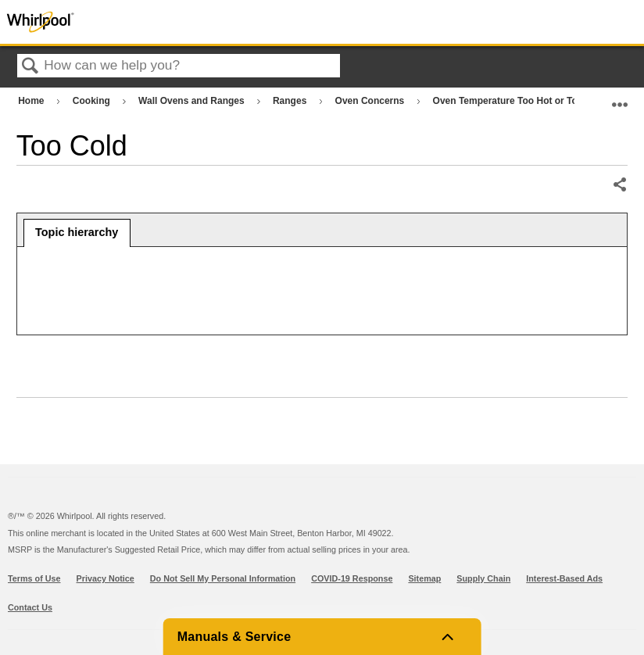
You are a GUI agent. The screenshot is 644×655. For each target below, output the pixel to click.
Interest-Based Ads (564, 578)
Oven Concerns (371, 101)
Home (32, 101)
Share (619, 185)
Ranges (291, 101)
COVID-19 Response (352, 578)
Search (30, 67)
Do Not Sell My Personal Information (223, 578)
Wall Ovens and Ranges (193, 101)
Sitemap (424, 578)
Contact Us (30, 607)
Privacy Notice (106, 578)
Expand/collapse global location (620, 97)
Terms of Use (34, 578)
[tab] (77, 233)
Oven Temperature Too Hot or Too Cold (521, 101)
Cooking (93, 101)
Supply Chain (483, 578)
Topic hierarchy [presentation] (77, 232)
